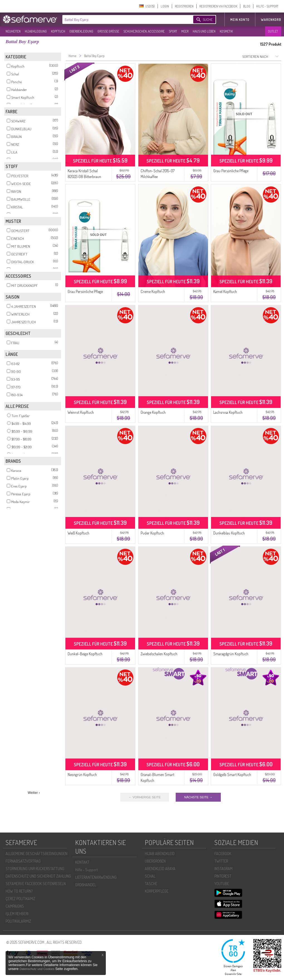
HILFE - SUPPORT (267, 6)
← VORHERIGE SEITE (145, 797)
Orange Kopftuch (153, 412)
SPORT (173, 31)
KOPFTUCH (58, 31)
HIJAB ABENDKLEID (160, 854)
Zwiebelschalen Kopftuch (159, 654)
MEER (185, 31)
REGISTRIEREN (184, 6)
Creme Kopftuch (153, 291)
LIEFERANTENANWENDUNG (96, 877)
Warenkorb (271, 20)
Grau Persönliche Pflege (231, 171)
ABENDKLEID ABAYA (160, 869)
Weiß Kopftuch (79, 533)
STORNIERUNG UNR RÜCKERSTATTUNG (35, 869)
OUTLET (273, 31)
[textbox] (123, 19)
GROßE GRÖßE (108, 31)
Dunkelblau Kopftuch (229, 533)
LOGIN (165, 6)
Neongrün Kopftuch (82, 775)
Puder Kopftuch (152, 533)
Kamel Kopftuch (225, 291)
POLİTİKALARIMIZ (18, 921)
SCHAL (150, 876)
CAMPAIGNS (15, 906)
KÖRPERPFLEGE (157, 891)
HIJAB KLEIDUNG (36, 31)
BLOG (247, 6)
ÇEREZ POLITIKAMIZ (20, 899)
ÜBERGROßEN (155, 861)
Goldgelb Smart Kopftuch (232, 775)
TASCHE (151, 884)
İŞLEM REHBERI (17, 914)
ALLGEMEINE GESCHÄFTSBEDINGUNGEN (36, 854)
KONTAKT (82, 862)
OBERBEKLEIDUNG (81, 31)
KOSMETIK (226, 31)
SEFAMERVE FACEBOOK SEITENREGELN (36, 884)
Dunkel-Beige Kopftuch (85, 654)
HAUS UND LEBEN (204, 31)
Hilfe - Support (86, 870)
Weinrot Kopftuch (81, 412)
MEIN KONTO (240, 20)
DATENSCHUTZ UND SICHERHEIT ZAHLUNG (38, 876)
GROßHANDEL (86, 885)
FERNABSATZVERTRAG (23, 861)
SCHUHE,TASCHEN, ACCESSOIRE (144, 31)
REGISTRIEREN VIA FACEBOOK (218, 6)
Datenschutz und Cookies (37, 969)
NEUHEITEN (13, 31)
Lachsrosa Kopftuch (228, 412)
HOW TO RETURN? (19, 891)
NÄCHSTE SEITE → (198, 797)
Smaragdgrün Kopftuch (231, 654)
